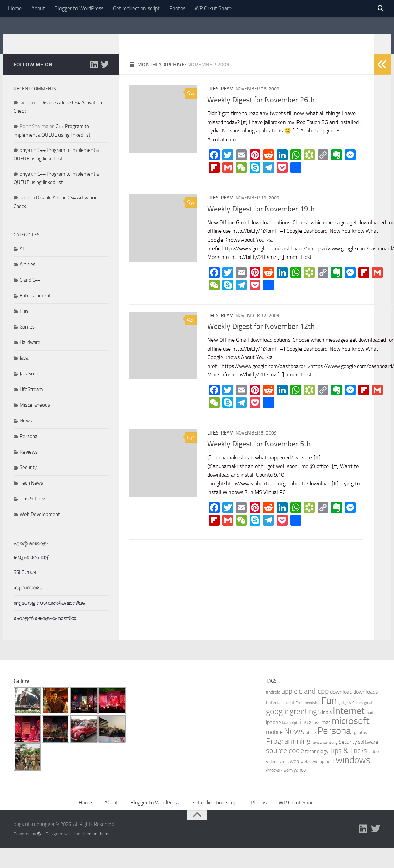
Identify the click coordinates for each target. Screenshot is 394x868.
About (38, 8)
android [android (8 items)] (273, 702)
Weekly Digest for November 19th (261, 219)
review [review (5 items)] (317, 753)
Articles (28, 274)
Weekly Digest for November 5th (259, 454)
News (26, 431)
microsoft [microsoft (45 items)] (350, 731)
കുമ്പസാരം (28, 598)
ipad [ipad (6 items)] (369, 723)
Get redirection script (136, 8)
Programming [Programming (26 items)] (288, 751)
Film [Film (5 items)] (299, 713)
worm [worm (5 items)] (288, 781)
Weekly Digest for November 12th (261, 337)
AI (22, 259)
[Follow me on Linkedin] (94, 74)
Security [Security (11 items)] (348, 752)
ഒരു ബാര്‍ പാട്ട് (31, 567)
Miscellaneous (35, 415)
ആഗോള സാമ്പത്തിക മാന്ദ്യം (49, 613)
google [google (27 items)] (277, 722)
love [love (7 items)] (317, 733)
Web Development (40, 525)
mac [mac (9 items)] (326, 732)
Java (24, 368)
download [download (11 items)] (341, 702)
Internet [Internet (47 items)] (349, 721)
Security (28, 478)
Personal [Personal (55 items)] (335, 741)
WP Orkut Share (213, 8)
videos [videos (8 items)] (272, 772)
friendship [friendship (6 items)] (312, 713)
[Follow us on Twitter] (105, 74)
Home (15, 8)
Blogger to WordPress (79, 8)
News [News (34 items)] (294, 741)
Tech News (31, 493)
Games (27, 337)
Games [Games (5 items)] (358, 713)
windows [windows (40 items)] (353, 770)
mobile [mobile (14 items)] (274, 742)
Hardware (30, 353)
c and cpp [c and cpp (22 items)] (314, 702)
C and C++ (30, 290)
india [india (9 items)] (327, 723)
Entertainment (35, 306)
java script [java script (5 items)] (290, 733)
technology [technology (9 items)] (317, 762)
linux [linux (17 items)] (305, 732)
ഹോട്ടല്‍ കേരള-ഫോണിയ (45, 628)
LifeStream (220, 99)
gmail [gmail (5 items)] (368, 713)
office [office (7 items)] (311, 743)
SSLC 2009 (25, 583)
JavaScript (30, 384)
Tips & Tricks (33, 509)
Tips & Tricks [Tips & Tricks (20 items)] (348, 761)
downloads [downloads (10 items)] (365, 702)
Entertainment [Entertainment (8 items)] (280, 713)
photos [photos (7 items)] (361, 743)
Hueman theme (96, 844)
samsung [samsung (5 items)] (330, 753)
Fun (24, 321)
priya (25, 160)
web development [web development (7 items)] (317, 772)
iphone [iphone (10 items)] (273, 732)
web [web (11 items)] (294, 771)
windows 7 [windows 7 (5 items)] (274, 781)
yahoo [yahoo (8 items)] (300, 780)
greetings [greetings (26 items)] (305, 722)
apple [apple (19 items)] (290, 702)
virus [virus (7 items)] (284, 772)
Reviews (29, 462)
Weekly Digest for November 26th (261, 110)
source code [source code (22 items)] (285, 761)
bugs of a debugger (70, 40)
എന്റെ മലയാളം (31, 554)
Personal (29, 446)
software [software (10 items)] (368, 752)
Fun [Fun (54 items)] (329, 711)
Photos (177, 8)
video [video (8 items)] (373, 762)
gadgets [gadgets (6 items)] (344, 713)
